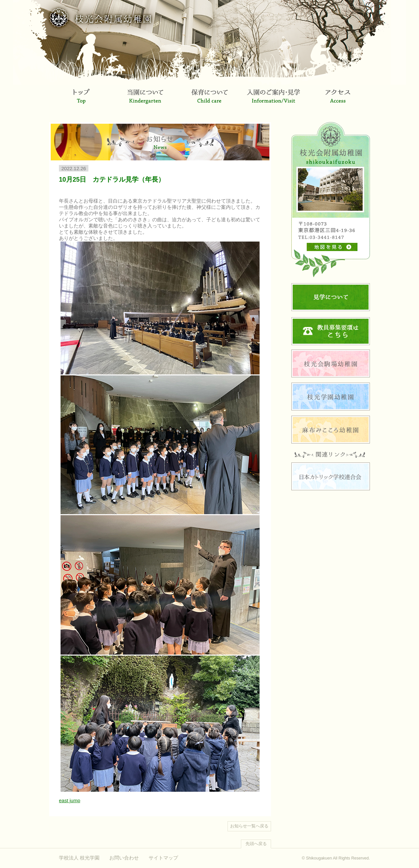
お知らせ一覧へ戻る (249, 826)
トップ (81, 101)
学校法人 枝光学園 (79, 858)
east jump (70, 800)
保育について (209, 101)
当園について (145, 101)
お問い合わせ (124, 858)
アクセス (338, 101)
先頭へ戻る (256, 844)
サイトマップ (163, 858)
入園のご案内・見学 (274, 101)
